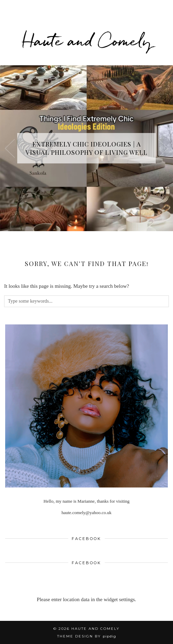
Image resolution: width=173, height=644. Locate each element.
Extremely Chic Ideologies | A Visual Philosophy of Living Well (86, 148)
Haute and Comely (87, 40)
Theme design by (87, 636)
